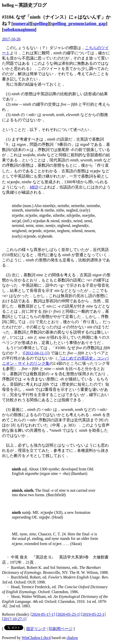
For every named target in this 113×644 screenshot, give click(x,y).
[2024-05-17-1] (43, 614)
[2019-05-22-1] (94, 614)
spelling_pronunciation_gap (78, 23)
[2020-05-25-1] (68, 614)
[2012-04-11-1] (36, 353)
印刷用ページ (61, 629)
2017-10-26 (11, 39)
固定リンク (36, 629)
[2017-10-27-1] (14, 619)
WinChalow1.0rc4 (36, 638)
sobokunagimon (19, 29)
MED (34, 187)
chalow (72, 638)
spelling (40, 23)
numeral (21, 23)
